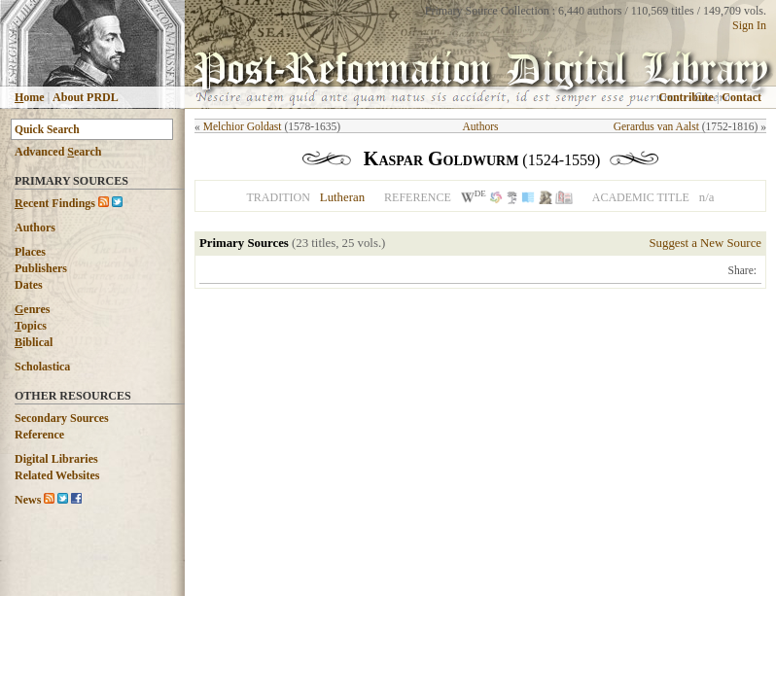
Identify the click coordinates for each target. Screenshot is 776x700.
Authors (35, 227)
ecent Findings (55, 203)
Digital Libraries (56, 459)
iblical (34, 342)
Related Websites (57, 475)
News (28, 500)
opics (31, 326)
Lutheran (342, 197)
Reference (39, 435)
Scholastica (42, 367)
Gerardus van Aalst (656, 126)
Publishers (41, 268)
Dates (29, 285)
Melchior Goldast (243, 126)
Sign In (749, 25)
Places (30, 252)
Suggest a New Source (705, 243)
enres (32, 309)
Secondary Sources (62, 418)
